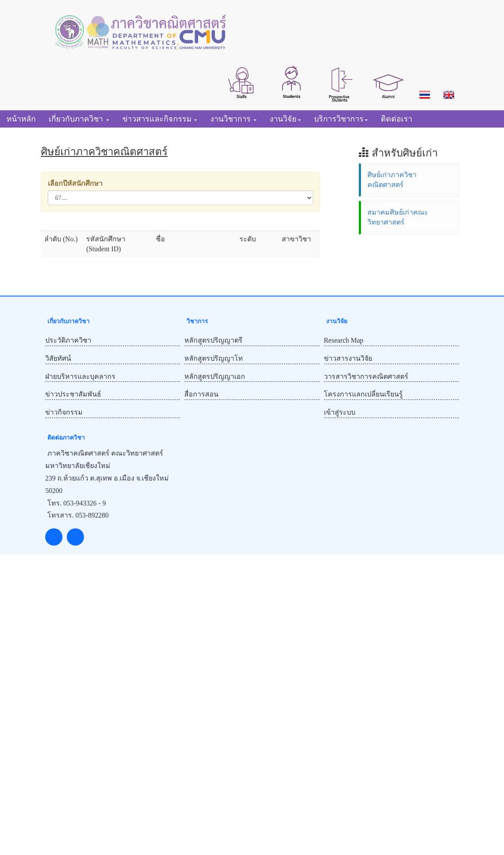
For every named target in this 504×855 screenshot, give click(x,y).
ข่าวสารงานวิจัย (348, 358)
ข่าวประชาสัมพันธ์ (73, 394)
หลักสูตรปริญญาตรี (213, 340)
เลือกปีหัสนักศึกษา (75, 183)
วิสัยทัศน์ (58, 358)
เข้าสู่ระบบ (340, 412)
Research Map (344, 340)
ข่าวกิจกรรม (64, 412)
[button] (242, 82)
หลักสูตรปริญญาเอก (215, 376)
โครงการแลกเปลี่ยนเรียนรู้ (363, 394)
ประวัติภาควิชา (68, 340)
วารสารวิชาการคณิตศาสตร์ (366, 376)
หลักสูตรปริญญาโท (214, 358)
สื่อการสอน (201, 394)
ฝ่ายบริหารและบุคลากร (80, 376)
